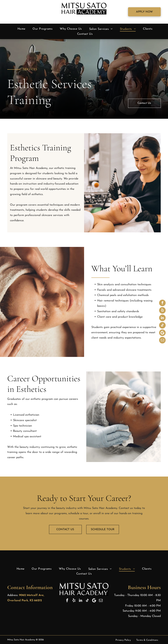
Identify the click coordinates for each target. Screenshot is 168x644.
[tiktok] (162, 326)
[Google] (162, 333)
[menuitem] (21, 29)
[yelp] (162, 311)
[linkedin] (162, 318)
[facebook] (162, 303)
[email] (162, 341)
